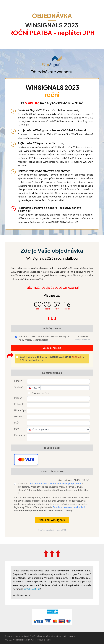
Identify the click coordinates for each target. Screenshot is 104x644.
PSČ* (17, 423)
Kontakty (73, 636)
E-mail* (18, 381)
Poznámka (19, 435)
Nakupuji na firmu (41, 393)
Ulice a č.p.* (20, 410)
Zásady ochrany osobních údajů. (69, 507)
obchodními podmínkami (43, 484)
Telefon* (19, 387)
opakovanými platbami (70, 484)
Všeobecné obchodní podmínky (52, 636)
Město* (18, 416)
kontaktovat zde (32, 589)
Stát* (17, 429)
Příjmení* (19, 404)
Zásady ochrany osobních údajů (20, 636)
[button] (26, 460)
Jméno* (18, 398)
